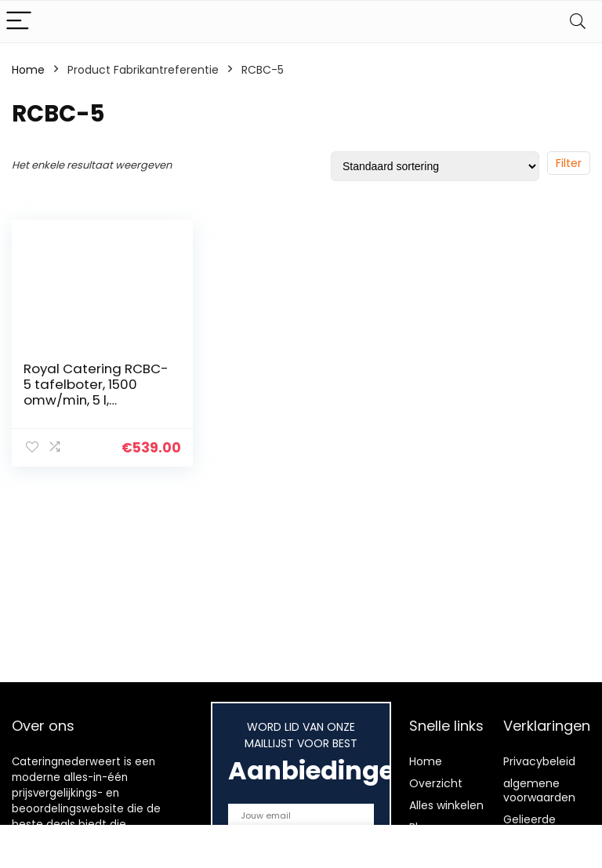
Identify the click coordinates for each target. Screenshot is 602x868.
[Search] (578, 22)
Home (28, 70)
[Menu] (19, 22)
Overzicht (436, 783)
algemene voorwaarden (539, 790)
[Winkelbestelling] (435, 166)
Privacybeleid (539, 761)
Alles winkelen (446, 805)
